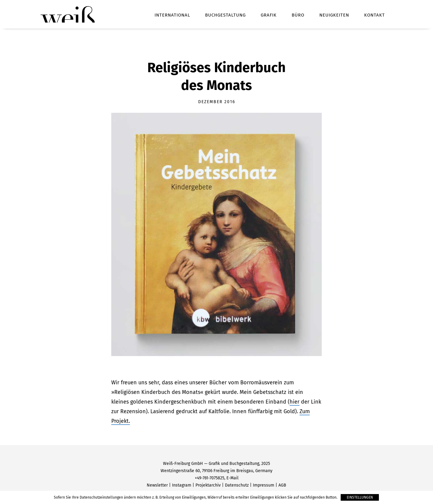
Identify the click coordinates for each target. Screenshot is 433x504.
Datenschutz (237, 485)
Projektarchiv (208, 485)
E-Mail (232, 478)
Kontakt (375, 15)
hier (295, 402)
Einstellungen (360, 497)
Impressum (264, 485)
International (172, 15)
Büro (298, 15)
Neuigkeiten (334, 15)
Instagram (182, 485)
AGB (282, 485)
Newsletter (157, 485)
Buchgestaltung (225, 15)
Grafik (269, 15)
